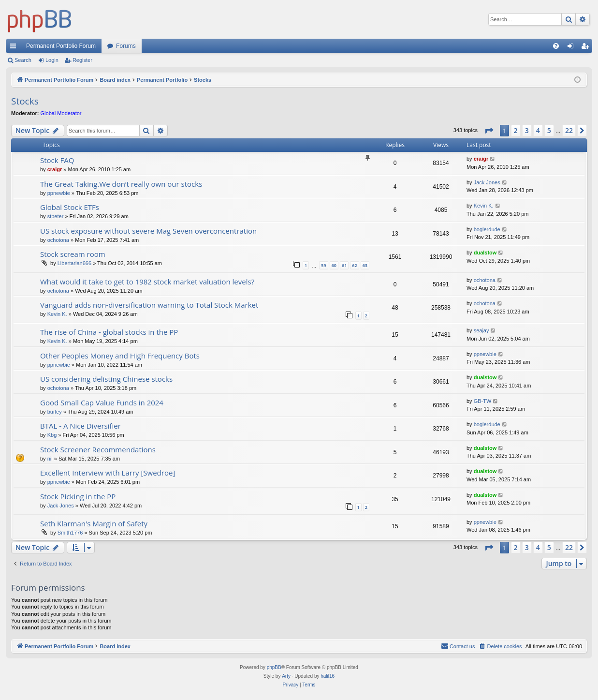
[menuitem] (556, 46)
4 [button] (538, 130)
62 (354, 265)
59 (323, 265)
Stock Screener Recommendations (98, 449)
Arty (286, 676)
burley (55, 412)
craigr (55, 169)
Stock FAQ (57, 160)
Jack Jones (487, 182)
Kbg (52, 435)
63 (365, 265)
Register (82, 60)
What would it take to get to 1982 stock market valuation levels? (147, 282)
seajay (481, 330)
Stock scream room (73, 254)
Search (23, 60)
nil (50, 459)
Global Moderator (61, 113)
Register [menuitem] (587, 48)
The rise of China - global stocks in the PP (109, 332)
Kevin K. (484, 206)
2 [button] (516, 130)
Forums (126, 46)
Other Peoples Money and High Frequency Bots (120, 356)
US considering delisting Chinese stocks (106, 379)
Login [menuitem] (573, 48)
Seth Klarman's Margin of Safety (94, 523)
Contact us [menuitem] (458, 646)
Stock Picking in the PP (78, 496)
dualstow (485, 253)
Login (52, 60)
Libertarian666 (74, 263)
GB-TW (483, 401)
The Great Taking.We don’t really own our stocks (121, 184)
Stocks (25, 101)
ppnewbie (59, 193)
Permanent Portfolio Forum (61, 46)
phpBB (274, 667)
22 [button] (569, 130)
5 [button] (549, 130)
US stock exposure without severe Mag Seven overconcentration (148, 231)
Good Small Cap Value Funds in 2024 (102, 402)
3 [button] (527, 130)
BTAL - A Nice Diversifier (80, 426)
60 (334, 265)
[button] (489, 131)
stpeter (56, 216)
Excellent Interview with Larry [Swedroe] (108, 473)
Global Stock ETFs (70, 207)
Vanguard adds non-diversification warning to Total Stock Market (149, 305)
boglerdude (487, 229)
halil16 (328, 676)
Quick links (15, 48)
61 (344, 265)
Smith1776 (70, 533)
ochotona (58, 240)
